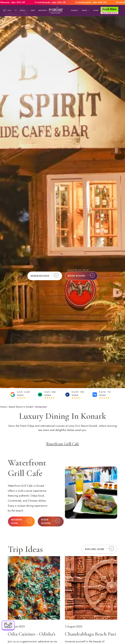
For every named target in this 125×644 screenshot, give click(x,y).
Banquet (74, 10)
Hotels (24, 10)
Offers (96, 10)
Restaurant (43, 10)
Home (33, 10)
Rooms (85, 10)
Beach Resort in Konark (21, 407)
